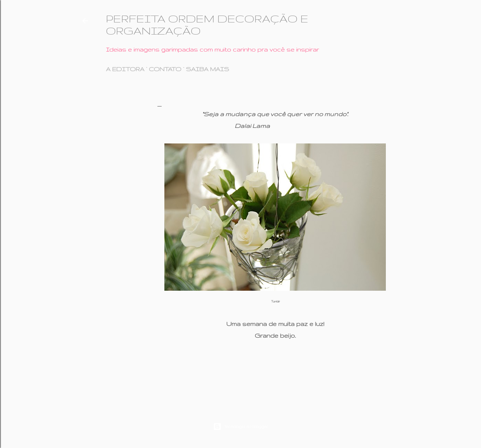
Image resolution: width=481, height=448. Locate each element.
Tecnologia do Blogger (241, 427)
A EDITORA (125, 69)
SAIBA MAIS (207, 69)
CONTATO (165, 69)
